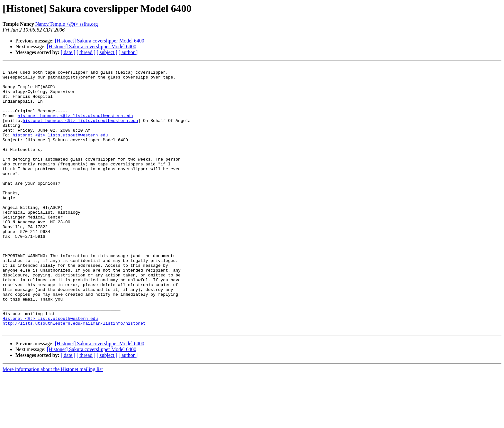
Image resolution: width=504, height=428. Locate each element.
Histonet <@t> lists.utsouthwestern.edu (50, 369)
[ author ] (128, 52)
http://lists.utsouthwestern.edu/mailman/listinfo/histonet (74, 375)
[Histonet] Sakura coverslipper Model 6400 (100, 41)
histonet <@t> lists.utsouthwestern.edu (60, 149)
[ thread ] (86, 52)
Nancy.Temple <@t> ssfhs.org (67, 24)
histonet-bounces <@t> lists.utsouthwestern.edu (75, 126)
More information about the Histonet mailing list (53, 422)
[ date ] (68, 52)
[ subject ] (107, 52)
